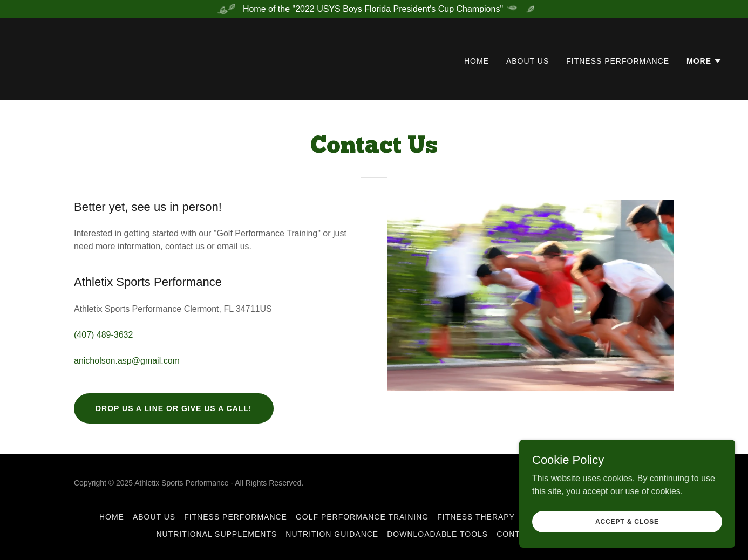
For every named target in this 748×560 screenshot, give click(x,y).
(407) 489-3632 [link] (103, 335)
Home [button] (112, 517)
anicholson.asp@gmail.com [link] (127, 361)
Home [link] (477, 61)
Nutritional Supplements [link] (216, 534)
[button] (704, 61)
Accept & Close (627, 529)
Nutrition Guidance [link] (332, 534)
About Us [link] (528, 61)
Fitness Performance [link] (618, 61)
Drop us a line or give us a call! (174, 408)
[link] (75, 59)
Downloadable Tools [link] (437, 534)
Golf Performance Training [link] (362, 517)
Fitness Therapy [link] (476, 517)
